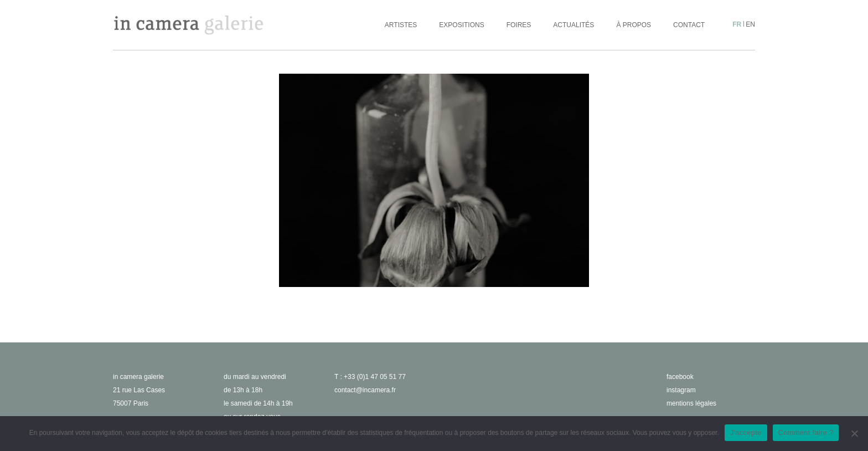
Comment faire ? (806, 432)
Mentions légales (691, 403)
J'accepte (746, 432)
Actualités (573, 25)
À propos (634, 25)
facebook (680, 377)
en (750, 24)
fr (737, 24)
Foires (519, 25)
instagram (681, 390)
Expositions (461, 25)
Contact (689, 25)
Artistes (401, 25)
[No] (854, 433)
